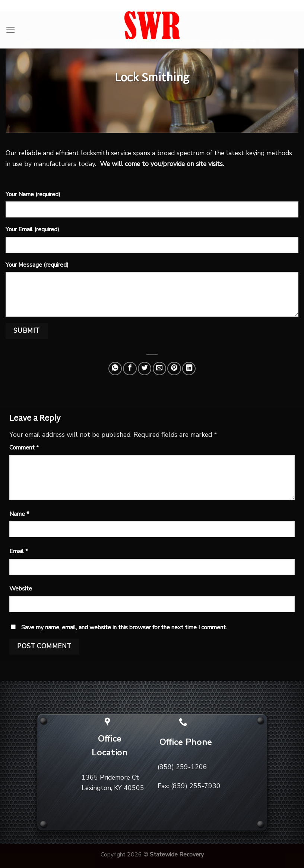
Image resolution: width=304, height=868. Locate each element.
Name (19, 514)
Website (21, 589)
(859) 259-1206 (182, 767)
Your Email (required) (32, 229)
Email (19, 551)
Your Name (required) (33, 194)
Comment (24, 448)
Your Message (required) (37, 265)
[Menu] (11, 30)
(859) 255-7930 (196, 786)
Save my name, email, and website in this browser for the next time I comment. (124, 627)
